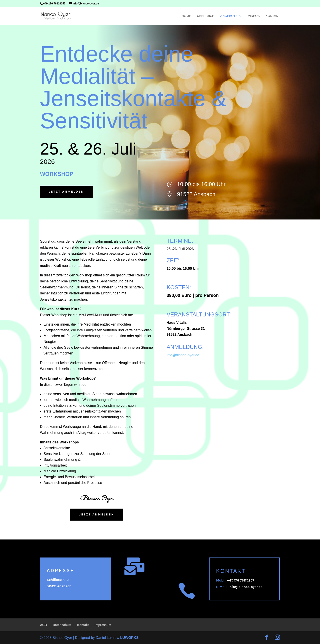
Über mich (206, 16)
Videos (254, 16)
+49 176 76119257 (54, 4)
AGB (43, 625)
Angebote (229, 16)
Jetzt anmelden (66, 192)
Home (186, 16)
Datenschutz (62, 625)
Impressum (103, 625)
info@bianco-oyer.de (245, 587)
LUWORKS (129, 638)
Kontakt (273, 16)
